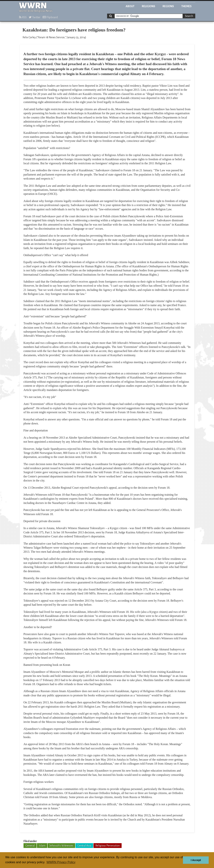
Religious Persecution (108, 846)
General (30, 846)
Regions (168, 6)
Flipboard (50, 17)
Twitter (35, 17)
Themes (186, 6)
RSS (23, 17)
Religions (149, 6)
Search (189, 16)
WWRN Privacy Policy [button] (61, 862)
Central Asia (84, 846)
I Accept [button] (196, 860)
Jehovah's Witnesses (61, 846)
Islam (42, 846)
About (130, 6)
